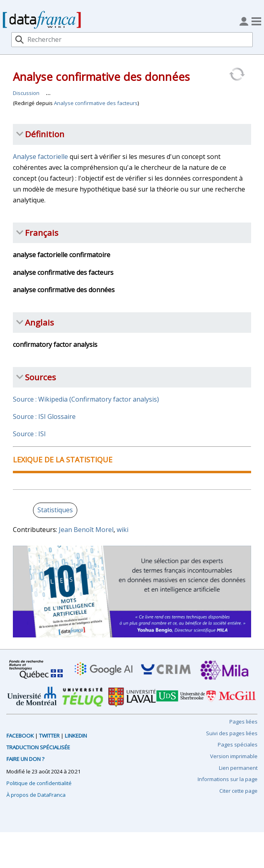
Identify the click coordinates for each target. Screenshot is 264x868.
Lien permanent (238, 768)
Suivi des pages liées (232, 733)
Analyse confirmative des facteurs (96, 103)
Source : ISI (29, 434)
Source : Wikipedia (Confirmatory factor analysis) (86, 399)
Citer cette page (238, 791)
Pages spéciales (238, 744)
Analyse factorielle (40, 157)
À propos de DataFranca (36, 795)
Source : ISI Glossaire (44, 416)
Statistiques (55, 510)
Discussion (26, 93)
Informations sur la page (228, 779)
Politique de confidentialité (39, 783)
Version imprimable (234, 756)
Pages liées (243, 722)
